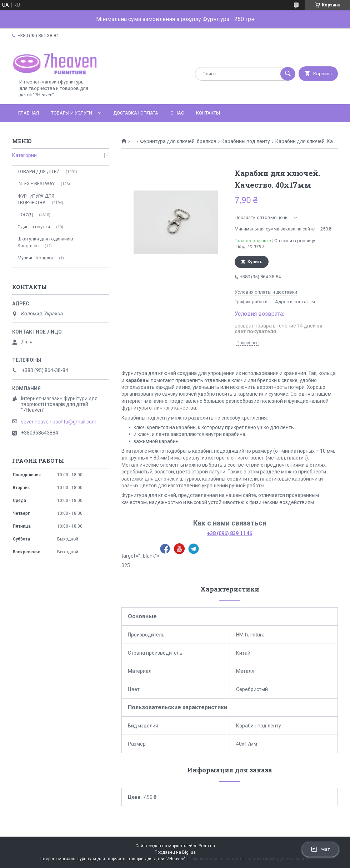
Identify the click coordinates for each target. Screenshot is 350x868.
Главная (29, 113)
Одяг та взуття (34, 227)
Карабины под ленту (246, 141)
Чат (320, 849)
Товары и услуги (72, 113)
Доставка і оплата (136, 113)
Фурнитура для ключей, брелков (178, 141)
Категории (24, 155)
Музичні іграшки (35, 258)
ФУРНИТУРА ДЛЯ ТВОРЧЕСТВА (36, 199)
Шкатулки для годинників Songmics (45, 242)
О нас (177, 113)
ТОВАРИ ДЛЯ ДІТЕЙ (39, 171)
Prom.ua (207, 846)
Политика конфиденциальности (277, 859)
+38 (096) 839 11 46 (230, 533)
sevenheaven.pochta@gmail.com (59, 422)
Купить (255, 262)
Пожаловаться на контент (215, 859)
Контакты (208, 113)
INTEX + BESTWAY (36, 184)
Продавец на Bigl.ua (175, 852)
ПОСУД (25, 215)
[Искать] (288, 74)
